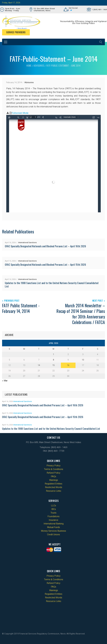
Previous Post (12, 301)
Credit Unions (53, 535)
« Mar (5, 381)
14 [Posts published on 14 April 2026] (39, 365)
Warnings (54, 480)
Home (29, 66)
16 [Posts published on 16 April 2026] (68, 365)
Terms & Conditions (54, 469)
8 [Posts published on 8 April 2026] (53, 360)
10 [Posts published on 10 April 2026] (83, 360)
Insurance (53, 520)
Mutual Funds (53, 527)
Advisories (39, 66)
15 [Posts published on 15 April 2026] (53, 365)
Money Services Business (53, 531)
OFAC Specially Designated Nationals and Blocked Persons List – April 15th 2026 (45, 265)
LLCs (53, 506)
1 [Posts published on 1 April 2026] (53, 354)
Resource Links (54, 491)
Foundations (53, 516)
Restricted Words (54, 487)
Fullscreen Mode (20, 113)
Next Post (98, 301)
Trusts (53, 513)
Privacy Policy (53, 466)
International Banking (54, 524)
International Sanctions (27, 242)
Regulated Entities (53, 484)
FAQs (53, 476)
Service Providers (16, 32)
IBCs (54, 509)
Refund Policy (53, 473)
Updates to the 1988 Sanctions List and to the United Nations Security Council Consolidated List (52, 285)
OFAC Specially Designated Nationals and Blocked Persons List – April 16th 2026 (45, 246)
